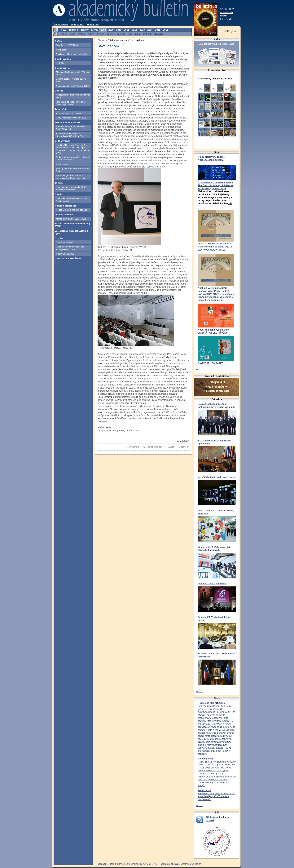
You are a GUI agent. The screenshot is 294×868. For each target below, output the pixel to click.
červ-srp (121, 34)
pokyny (85, 30)
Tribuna (59, 183)
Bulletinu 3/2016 (216, 730)
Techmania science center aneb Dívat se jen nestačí (71, 103)
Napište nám (93, 24)
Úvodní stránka (60, 24)
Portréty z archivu (64, 215)
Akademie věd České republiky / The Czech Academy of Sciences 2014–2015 (216, 186)
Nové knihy (61, 50)
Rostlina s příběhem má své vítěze (72, 54)
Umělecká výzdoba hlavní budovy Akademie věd (72, 200)
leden (64, 34)
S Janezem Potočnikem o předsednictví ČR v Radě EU (70, 135)
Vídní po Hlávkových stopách (70, 113)
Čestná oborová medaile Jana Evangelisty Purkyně (70, 248)
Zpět (172, 447)
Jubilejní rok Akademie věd (213, 584)
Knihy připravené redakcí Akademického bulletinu (211, 158)
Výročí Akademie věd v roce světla (217, 477)
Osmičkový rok (62, 68)
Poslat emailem (154, 447)
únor (72, 34)
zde (230, 203)
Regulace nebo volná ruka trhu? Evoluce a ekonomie (71, 188)
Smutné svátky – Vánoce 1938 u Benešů (71, 80)
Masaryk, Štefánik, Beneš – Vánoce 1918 (73, 73)
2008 (103, 30)
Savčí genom (62, 164)
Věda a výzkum (62, 141)
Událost (59, 91)
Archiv (199, 369)
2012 (134, 30)
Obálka (58, 41)
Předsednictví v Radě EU (67, 122)
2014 (150, 30)
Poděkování (204, 790)
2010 (119, 30)
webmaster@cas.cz (191, 864)
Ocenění (59, 238)
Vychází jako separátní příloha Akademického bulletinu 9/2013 (215, 245)
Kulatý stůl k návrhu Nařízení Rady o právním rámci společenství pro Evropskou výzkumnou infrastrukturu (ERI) (73, 149)
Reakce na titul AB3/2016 (211, 703)
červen (111, 34)
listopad (147, 34)
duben (91, 34)
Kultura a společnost (65, 206)
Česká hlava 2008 (64, 242)
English (230, 31)
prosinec (159, 34)
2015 (158, 30)
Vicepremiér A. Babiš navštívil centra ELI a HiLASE (214, 549)
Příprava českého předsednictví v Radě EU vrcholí (72, 128)
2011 (127, 30)
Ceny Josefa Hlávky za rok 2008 (71, 118)
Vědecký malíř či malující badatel (71, 210)
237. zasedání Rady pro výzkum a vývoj (72, 232)
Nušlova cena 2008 (65, 254)
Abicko (101, 40)
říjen (137, 34)
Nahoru (185, 447)
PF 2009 (60, 63)
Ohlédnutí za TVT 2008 (67, 45)
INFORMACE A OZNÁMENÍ (68, 259)
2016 (166, 30)
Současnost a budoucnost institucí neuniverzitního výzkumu (216, 406)
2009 (111, 30)
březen (81, 34)
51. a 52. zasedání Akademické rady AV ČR (73, 225)
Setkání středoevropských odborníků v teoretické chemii (73, 158)
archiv (95, 30)
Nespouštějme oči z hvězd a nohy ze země (73, 96)
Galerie (58, 194)
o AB (64, 30)
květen (101, 34)
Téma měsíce (61, 109)
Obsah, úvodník (63, 59)
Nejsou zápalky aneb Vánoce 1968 (72, 86)
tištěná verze (219, 189)
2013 (142, 30)
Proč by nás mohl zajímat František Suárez (72, 170)
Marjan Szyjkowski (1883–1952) (71, 219)
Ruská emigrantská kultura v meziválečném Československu (71, 177)
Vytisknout (134, 447)
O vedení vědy (206, 759)
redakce (74, 30)
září (130, 34)
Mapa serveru (77, 24)
